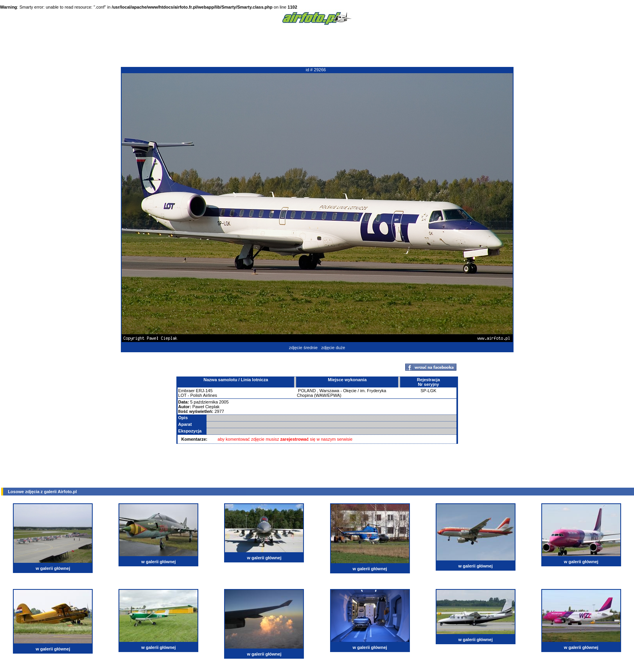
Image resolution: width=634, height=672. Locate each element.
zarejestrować (295, 439)
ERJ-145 (204, 391)
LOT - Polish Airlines (198, 395)
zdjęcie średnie (303, 348)
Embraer (187, 391)
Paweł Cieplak (206, 407)
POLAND (307, 391)
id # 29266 (316, 70)
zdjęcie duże (333, 348)
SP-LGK (428, 391)
